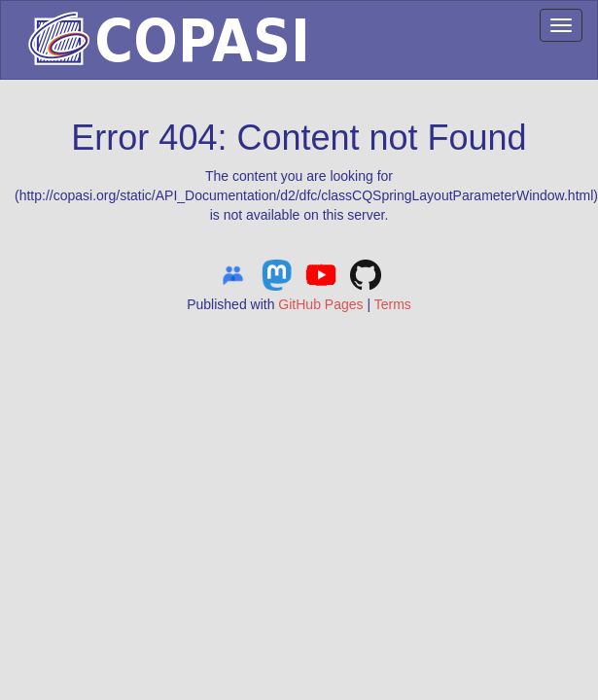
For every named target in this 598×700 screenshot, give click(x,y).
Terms (393, 304)
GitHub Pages (320, 304)
